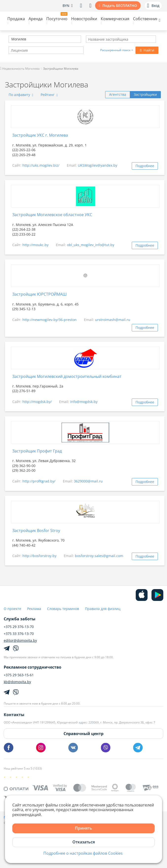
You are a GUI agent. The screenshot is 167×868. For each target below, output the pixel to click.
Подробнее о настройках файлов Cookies (83, 853)
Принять (83, 828)
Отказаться (84, 842)
